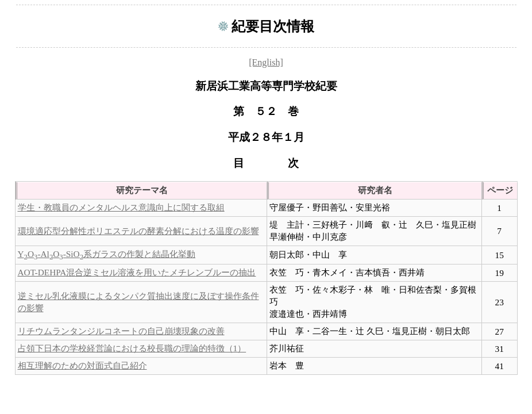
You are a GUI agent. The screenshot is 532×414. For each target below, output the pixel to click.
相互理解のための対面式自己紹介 (82, 365)
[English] (266, 62)
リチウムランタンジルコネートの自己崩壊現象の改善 (121, 331)
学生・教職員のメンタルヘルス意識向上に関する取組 (121, 207)
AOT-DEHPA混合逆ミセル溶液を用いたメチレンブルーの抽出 (137, 272)
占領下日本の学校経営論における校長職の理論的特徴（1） (132, 348)
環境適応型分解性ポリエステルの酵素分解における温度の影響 (138, 231)
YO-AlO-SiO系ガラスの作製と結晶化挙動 (107, 254)
